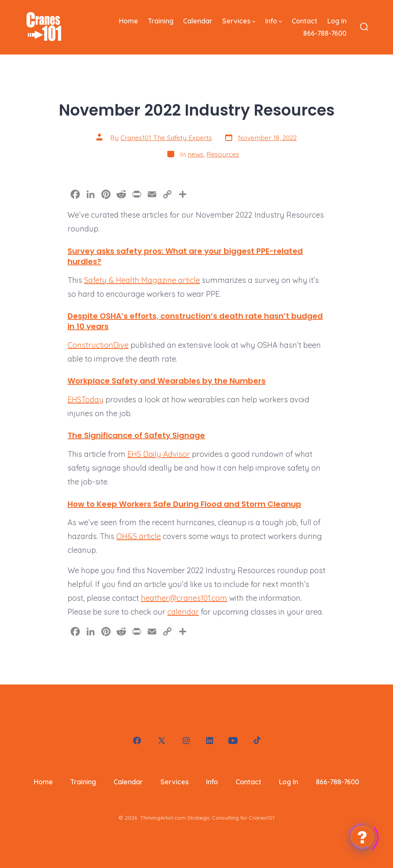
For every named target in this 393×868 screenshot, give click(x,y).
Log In (337, 21)
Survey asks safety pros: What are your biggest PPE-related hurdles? (185, 256)
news (196, 154)
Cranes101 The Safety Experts (166, 137)
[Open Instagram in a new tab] (186, 741)
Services (239, 21)
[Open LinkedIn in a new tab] (210, 741)
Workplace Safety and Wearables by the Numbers (167, 381)
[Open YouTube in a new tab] (233, 741)
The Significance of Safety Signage (136, 435)
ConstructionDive (98, 345)
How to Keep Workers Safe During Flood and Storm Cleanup (184, 504)
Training (161, 21)
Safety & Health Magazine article (142, 280)
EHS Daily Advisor (159, 454)
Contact (305, 21)
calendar (183, 612)
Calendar (198, 21)
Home (129, 21)
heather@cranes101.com (184, 598)
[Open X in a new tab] (162, 741)
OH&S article (139, 536)
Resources (223, 154)
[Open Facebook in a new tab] (137, 741)
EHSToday (86, 399)
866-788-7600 (325, 33)
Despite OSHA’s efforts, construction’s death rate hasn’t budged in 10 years (195, 321)
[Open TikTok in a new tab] (256, 741)
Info (274, 21)
